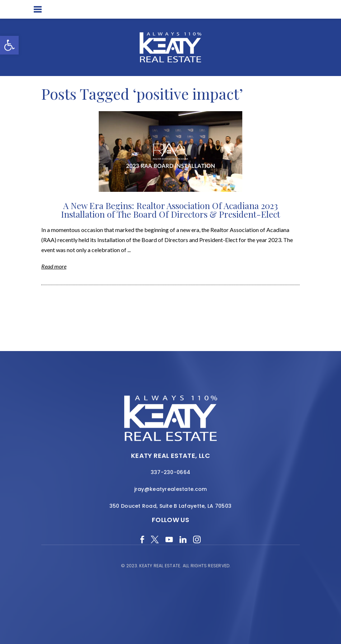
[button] (9, 45)
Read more (54, 266)
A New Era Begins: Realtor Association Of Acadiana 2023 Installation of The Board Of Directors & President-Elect (170, 210)
